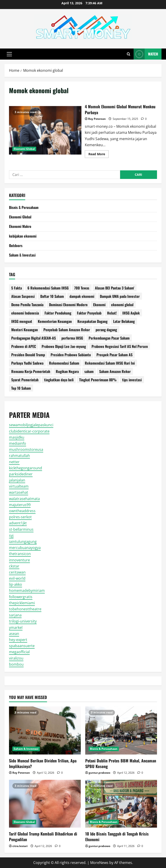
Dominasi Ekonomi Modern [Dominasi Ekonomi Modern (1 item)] (68, 305)
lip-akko (16, 584)
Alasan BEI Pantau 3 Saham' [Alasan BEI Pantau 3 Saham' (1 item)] (115, 288)
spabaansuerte (22, 646)
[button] (9, 54)
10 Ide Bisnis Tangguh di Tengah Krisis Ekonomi (117, 837)
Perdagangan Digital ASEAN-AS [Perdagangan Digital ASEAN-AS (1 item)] (34, 338)
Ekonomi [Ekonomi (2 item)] (99, 305)
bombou (16, 664)
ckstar (14, 566)
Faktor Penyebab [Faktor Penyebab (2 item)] (89, 313)
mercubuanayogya (25, 548)
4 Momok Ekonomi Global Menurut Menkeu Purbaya (45, 130)
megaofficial (19, 652)
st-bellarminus (21, 529)
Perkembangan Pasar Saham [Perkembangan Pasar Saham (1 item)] (109, 338)
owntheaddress (22, 511)
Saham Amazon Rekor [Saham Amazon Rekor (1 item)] (115, 371)
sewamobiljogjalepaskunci (31, 425)
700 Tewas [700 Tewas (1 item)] (82, 288)
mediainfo (18, 443)
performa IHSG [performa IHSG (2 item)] (72, 338)
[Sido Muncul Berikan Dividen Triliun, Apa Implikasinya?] (45, 730)
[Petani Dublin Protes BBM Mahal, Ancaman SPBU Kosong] (121, 730)
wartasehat (19, 492)
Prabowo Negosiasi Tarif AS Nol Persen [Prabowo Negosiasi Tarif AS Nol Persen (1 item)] (120, 346)
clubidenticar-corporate (29, 431)
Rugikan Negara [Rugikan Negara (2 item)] (67, 371)
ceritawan (17, 572)
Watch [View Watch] (146, 54)
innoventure (19, 560)
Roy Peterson (97, 119)
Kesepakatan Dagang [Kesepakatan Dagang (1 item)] (92, 321)
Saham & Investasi (22, 255)
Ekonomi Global (24, 149)
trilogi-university (23, 621)
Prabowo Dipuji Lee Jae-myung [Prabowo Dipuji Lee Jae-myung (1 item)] (64, 346)
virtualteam (19, 486)
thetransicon (20, 554)
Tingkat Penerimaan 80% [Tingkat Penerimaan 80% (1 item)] (98, 380)
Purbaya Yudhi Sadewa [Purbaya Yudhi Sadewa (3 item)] (27, 363)
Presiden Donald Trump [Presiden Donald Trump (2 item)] (28, 355)
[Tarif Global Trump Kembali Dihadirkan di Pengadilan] (45, 804)
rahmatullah (19, 456)
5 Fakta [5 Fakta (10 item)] (17, 288)
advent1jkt (18, 523)
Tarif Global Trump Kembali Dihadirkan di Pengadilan (43, 837)
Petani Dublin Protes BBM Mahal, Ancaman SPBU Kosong (121, 763)
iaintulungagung (23, 542)
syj (11, 535)
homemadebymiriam (27, 590)
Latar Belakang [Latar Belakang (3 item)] (124, 321)
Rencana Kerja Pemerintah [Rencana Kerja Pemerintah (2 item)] (31, 371)
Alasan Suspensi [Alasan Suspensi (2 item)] (23, 296)
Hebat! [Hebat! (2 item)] (112, 313)
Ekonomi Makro (20, 226)
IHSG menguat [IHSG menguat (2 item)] (22, 321)
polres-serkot (20, 517)
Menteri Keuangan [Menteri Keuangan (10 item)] (25, 330)
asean (14, 634)
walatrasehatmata (24, 499)
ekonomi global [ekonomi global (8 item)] (122, 305)
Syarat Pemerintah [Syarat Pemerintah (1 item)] (25, 380)
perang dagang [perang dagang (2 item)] (106, 330)
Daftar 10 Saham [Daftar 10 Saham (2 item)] (52, 296)
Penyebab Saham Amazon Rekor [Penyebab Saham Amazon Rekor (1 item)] (67, 330)
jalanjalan (17, 480)
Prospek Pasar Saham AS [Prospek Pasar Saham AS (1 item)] (114, 355)
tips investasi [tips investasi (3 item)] (132, 380)
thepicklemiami (22, 603)
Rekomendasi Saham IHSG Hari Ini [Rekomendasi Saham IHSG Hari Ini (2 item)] (110, 363)
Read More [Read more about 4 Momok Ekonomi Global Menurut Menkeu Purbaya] (99, 155)
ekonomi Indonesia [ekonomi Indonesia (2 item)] (25, 313)
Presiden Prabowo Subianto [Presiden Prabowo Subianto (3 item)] (71, 355)
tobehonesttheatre (25, 609)
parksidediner (21, 474)
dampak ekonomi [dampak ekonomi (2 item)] (82, 296)
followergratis (21, 597)
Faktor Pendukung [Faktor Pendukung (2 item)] (58, 313)
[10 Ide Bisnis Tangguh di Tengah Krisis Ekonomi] (121, 804)
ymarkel (16, 627)
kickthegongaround (26, 468)
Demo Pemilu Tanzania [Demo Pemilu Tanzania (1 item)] (27, 305)
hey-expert (18, 640)
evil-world (17, 578)
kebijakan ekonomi (23, 236)
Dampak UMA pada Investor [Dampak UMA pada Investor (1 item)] (120, 296)
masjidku (17, 437)
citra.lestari (20, 846)
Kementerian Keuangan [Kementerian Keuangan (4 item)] (55, 321)
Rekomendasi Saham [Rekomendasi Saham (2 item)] (64, 363)
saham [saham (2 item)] (89, 371)
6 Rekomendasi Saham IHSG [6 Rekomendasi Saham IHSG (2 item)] (48, 288)
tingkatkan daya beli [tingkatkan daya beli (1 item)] (59, 380)
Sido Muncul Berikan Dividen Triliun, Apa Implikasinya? (43, 763)
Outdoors (16, 245)
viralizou (16, 658)
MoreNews (99, 863)
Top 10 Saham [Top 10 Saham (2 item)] (21, 388)
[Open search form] (129, 54)
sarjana (15, 615)
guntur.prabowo (99, 773)
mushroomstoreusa (26, 449)
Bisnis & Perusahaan (24, 207)
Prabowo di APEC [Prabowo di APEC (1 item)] (24, 346)
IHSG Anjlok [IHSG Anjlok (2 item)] (131, 313)
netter (14, 462)
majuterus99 (20, 505)
